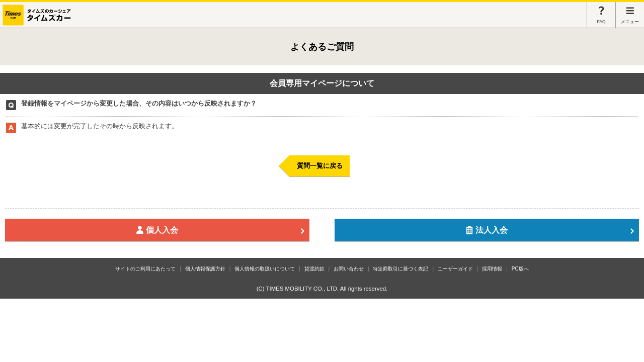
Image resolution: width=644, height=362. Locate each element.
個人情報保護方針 (205, 269)
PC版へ (520, 269)
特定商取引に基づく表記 (400, 269)
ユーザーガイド (455, 269)
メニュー (630, 15)
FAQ (601, 15)
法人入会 (550, 230)
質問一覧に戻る (320, 166)
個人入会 (220, 230)
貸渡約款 (314, 269)
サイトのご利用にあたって (145, 269)
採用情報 (492, 269)
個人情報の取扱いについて (265, 269)
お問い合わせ (349, 269)
